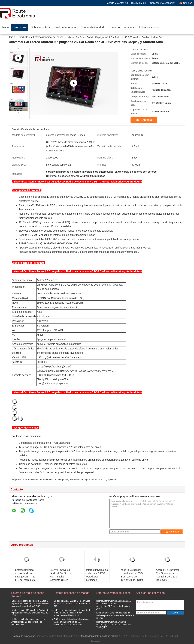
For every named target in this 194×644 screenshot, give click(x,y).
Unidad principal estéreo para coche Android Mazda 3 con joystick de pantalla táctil (28, 622)
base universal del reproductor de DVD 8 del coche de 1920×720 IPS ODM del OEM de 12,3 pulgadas (132, 578)
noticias (129, 27)
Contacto (114, 27)
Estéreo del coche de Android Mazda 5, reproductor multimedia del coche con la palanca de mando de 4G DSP (30, 604)
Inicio (6, 27)
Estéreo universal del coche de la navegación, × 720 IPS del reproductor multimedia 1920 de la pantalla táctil (26, 578)
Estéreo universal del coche (48, 37)
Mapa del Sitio (96, 636)
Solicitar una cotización (163, 3)
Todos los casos (148, 27)
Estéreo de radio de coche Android (28, 595)
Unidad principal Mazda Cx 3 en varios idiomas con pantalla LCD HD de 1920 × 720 (73, 604)
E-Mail (82, 636)
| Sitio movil (110, 636)
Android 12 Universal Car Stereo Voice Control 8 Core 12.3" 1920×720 (167, 575)
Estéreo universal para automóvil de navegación (45, 480)
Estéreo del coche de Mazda (72, 593)
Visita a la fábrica (65, 27)
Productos (20, 27)
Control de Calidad (92, 27)
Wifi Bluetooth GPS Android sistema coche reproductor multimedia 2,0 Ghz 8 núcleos (115, 615)
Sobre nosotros (40, 27)
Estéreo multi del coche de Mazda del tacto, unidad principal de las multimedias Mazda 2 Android (71, 622)
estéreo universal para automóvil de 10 (88, 480)
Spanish (189, 3)
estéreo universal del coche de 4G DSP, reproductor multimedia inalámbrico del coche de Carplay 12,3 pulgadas (97, 580)
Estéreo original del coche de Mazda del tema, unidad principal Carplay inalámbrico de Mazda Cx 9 (73, 613)
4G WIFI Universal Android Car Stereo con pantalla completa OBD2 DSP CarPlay (61, 577)
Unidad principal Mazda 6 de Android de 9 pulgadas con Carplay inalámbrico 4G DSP (30, 613)
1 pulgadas (113, 480)
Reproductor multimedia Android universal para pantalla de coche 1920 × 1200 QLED (115, 625)
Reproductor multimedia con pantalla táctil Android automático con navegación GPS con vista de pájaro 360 (113, 605)
